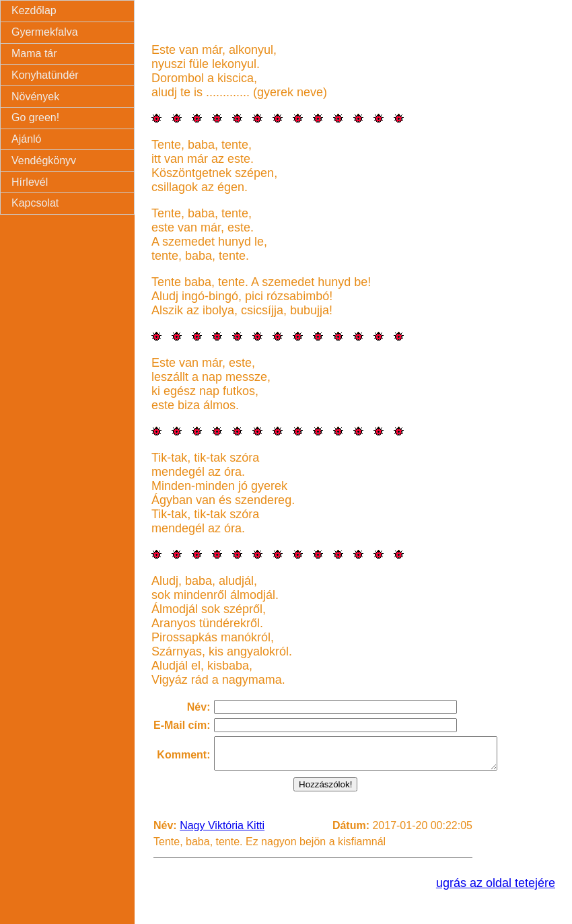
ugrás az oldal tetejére (496, 889)
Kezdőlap (34, 10)
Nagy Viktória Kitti (222, 831)
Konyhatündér (45, 75)
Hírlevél (30, 182)
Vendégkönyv (44, 161)
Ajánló (26, 139)
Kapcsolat (35, 203)
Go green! (35, 117)
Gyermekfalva (45, 32)
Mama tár (34, 54)
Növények (35, 97)
